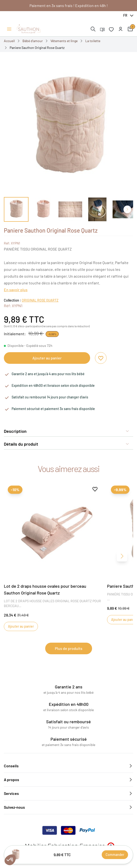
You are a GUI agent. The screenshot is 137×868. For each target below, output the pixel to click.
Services (68, 793)
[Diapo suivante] (127, 209)
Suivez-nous (68, 807)
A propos (68, 780)
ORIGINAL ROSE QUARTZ (40, 300)
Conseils (68, 766)
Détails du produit (67, 444)
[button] (121, 29)
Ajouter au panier (47, 358)
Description (67, 431)
